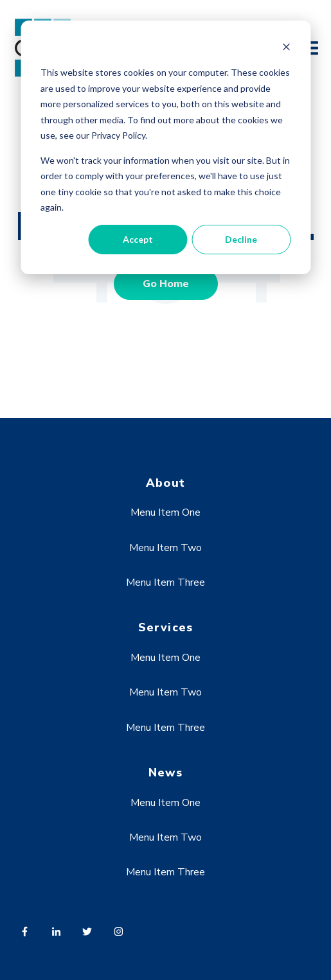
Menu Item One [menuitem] (165, 512)
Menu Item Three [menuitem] (165, 582)
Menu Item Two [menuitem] (165, 548)
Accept (138, 239)
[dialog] (165, 147)
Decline (241, 239)
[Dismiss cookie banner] (286, 48)
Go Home (166, 284)
